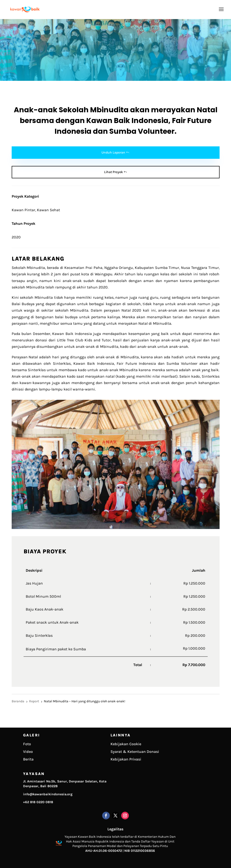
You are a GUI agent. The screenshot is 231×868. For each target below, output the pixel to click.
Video (28, 752)
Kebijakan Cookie (126, 744)
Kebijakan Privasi (126, 759)
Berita (28, 759)
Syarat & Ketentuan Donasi (135, 752)
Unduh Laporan (113, 152)
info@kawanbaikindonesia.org (48, 794)
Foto (27, 744)
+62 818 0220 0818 (38, 802)
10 (134, 520)
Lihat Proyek (113, 172)
